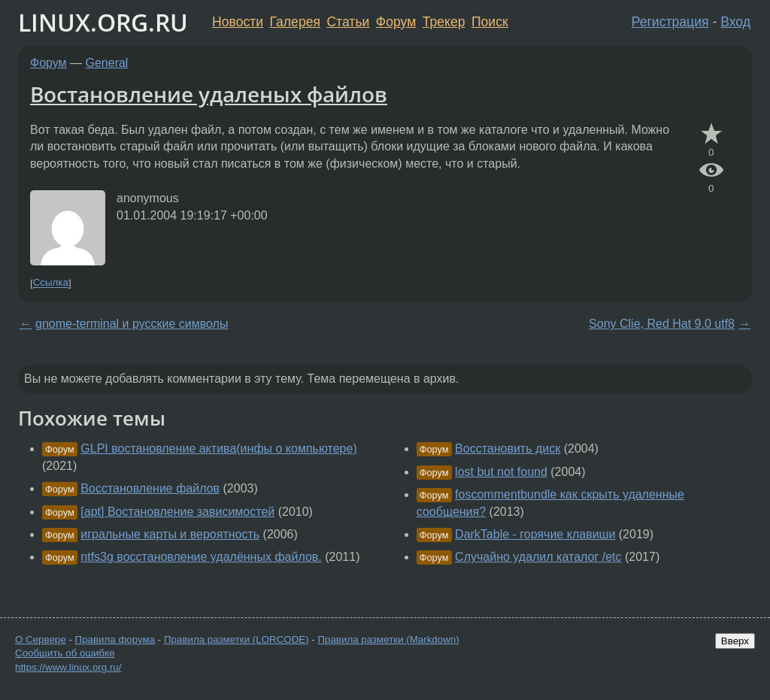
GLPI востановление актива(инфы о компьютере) (218, 448)
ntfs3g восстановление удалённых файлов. (201, 557)
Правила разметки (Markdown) (388, 639)
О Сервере (41, 639)
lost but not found (501, 472)
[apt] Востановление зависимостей (177, 512)
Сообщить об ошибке (65, 653)
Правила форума (115, 639)
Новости (238, 22)
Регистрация (670, 22)
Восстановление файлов (150, 488)
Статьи (348, 22)
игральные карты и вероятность (170, 534)
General (107, 63)
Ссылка (51, 283)
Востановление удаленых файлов (209, 94)
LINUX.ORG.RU (103, 22)
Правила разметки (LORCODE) (236, 639)
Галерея (295, 22)
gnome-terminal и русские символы (132, 324)
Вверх (735, 641)
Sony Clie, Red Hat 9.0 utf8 (662, 324)
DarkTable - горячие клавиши (535, 534)
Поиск (490, 22)
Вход (735, 22)
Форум (396, 22)
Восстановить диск (508, 448)
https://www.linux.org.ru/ (68, 667)
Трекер (444, 22)
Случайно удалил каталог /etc (538, 557)
